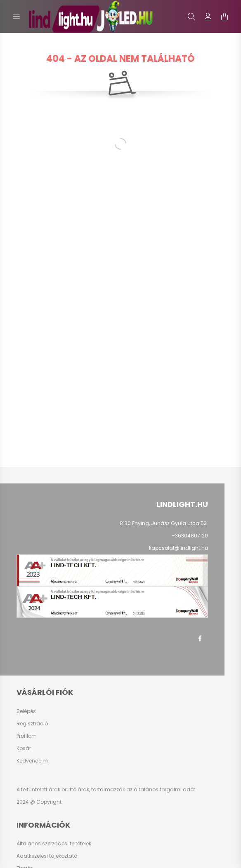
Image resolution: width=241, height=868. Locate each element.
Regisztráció (32, 724)
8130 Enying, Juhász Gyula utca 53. (164, 523)
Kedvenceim (32, 761)
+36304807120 (190, 536)
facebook (200, 638)
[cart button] (224, 16)
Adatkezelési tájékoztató (47, 856)
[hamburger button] (17, 16)
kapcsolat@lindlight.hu (178, 548)
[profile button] (208, 16)
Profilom (27, 736)
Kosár (24, 748)
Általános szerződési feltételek (54, 844)
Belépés (26, 711)
